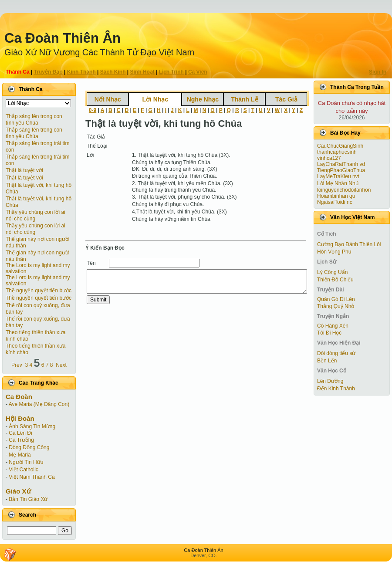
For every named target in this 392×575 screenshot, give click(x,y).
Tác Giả (286, 99)
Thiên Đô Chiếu (335, 280)
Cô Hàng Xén (333, 326)
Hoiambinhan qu (336, 196)
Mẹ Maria (20, 455)
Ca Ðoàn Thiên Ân (63, 38)
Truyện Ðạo (48, 72)
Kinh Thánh (81, 72)
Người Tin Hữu (26, 462)
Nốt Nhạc (108, 99)
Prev (17, 365)
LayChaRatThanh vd (341, 164)
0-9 (93, 110)
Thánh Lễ (244, 99)
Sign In (378, 72)
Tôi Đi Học (329, 333)
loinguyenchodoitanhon (344, 190)
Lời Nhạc (155, 99)
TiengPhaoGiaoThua (341, 170)
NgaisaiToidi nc (335, 202)
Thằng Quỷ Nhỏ (336, 306)
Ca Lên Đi (20, 433)
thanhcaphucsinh (337, 152)
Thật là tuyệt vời (24, 170)
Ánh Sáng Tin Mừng (32, 426)
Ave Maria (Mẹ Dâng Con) (39, 404)
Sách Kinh (113, 72)
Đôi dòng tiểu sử (336, 353)
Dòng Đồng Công (29, 447)
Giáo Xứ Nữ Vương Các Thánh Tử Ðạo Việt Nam (99, 52)
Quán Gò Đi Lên (336, 299)
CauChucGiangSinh (340, 146)
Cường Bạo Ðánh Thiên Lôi (349, 244)
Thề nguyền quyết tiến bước (39, 291)
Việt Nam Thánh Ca (32, 477)
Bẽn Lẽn (327, 361)
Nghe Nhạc (203, 99)
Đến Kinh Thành (336, 389)
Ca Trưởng (21, 440)
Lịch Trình (171, 72)
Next (61, 365)
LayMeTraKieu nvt (338, 176)
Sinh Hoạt (142, 72)
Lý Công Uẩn (332, 272)
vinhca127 (329, 158)
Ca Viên (198, 72)
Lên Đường (330, 381)
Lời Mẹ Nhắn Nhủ (338, 183)
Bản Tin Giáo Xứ (28, 499)
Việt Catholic (23, 470)
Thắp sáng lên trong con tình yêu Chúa (34, 120)
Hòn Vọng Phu (334, 252)
